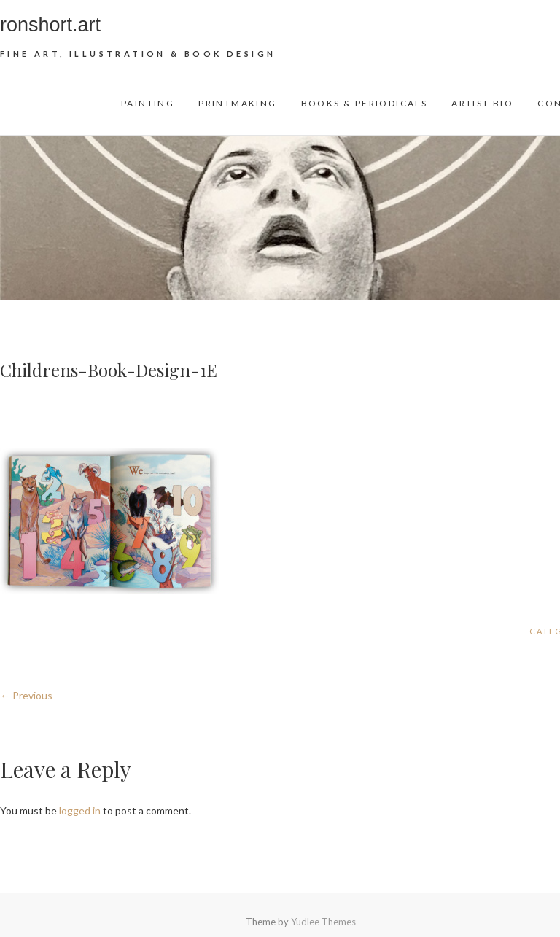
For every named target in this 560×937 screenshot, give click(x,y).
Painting (148, 103)
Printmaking (237, 103)
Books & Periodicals (365, 103)
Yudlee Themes (323, 922)
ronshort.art (50, 25)
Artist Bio (482, 103)
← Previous (26, 695)
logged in (80, 810)
